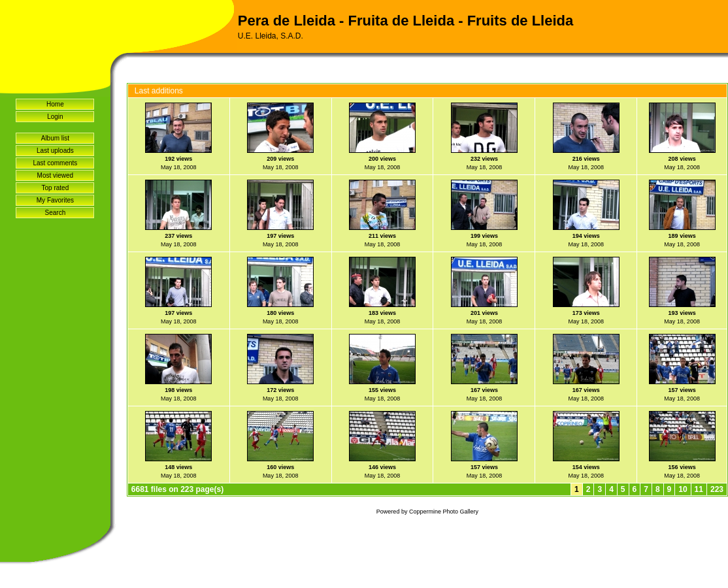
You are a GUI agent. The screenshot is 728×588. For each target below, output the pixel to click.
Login (55, 117)
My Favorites (55, 200)
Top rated (56, 188)
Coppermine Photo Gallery (444, 512)
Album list (55, 138)
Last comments (56, 163)
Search (56, 213)
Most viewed (56, 175)
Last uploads (55, 151)
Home (55, 104)
